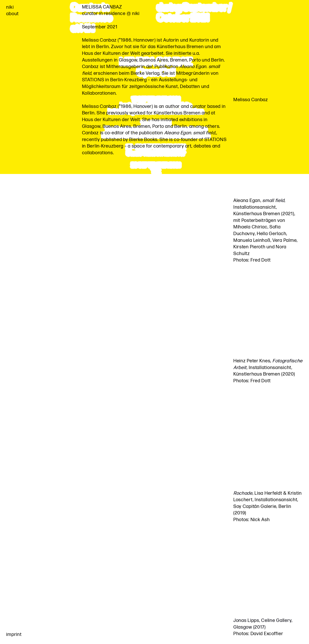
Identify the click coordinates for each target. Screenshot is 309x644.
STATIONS (93, 80)
